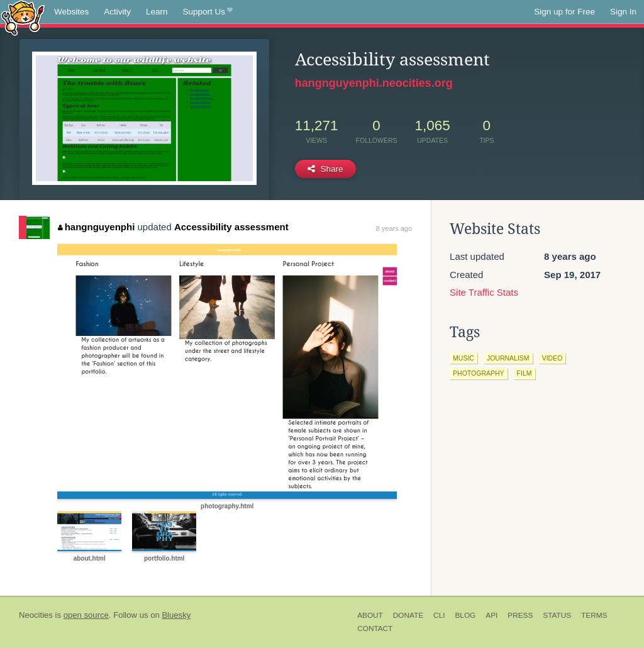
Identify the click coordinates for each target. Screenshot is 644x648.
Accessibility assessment (231, 227)
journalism (508, 358)
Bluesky (176, 615)
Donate (408, 615)
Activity (117, 12)
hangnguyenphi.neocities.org (374, 83)
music (464, 358)
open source (86, 615)
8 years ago (394, 228)
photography (479, 373)
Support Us (208, 12)
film (525, 373)
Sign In (623, 12)
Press (520, 615)
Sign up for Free (564, 12)
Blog (465, 615)
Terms (594, 615)
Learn (157, 12)
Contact (375, 628)
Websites (71, 12)
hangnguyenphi (96, 227)
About (370, 615)
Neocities (36, 615)
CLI (439, 615)
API (491, 615)
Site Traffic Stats (484, 292)
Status (557, 615)
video (552, 358)
